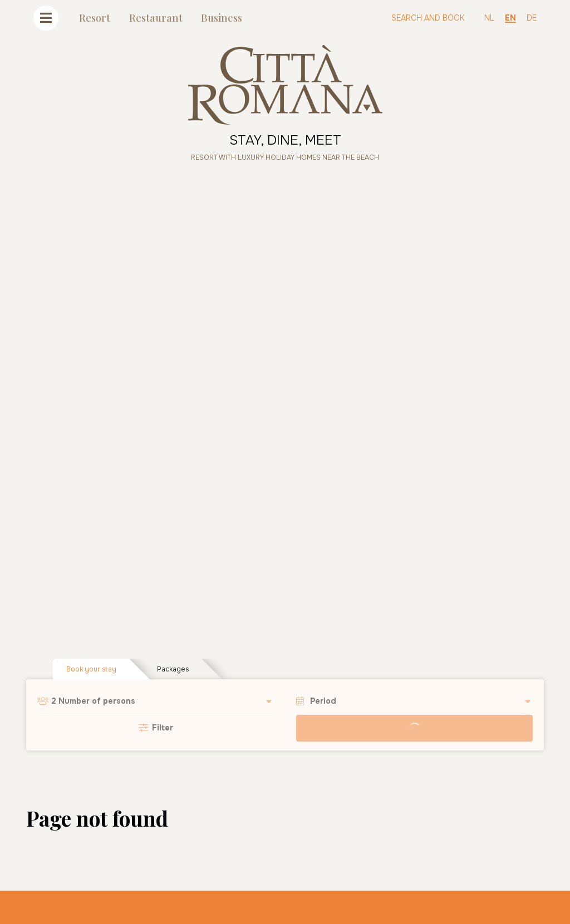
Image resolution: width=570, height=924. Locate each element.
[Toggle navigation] (46, 18)
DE (532, 18)
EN (510, 18)
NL (489, 18)
